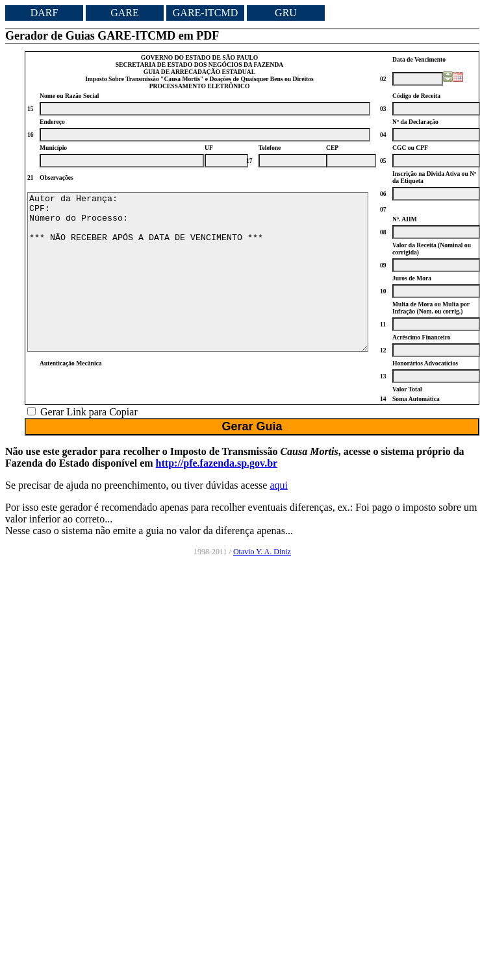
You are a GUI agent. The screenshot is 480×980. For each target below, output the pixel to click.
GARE (125, 13)
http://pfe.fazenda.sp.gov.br (217, 484)
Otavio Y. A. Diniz (262, 572)
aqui (279, 506)
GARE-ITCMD (205, 13)
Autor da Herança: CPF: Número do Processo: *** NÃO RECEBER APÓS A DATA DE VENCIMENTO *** (198, 282)
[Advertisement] (423, 780)
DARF (44, 13)
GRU (286, 13)
